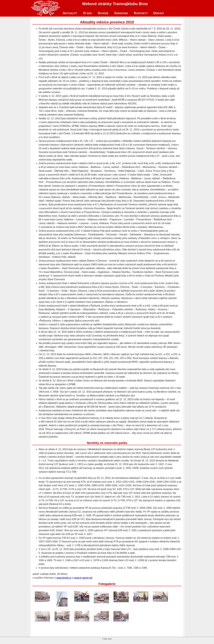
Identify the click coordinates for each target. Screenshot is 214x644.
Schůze (103, 13)
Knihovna (121, 13)
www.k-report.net (83, 578)
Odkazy (159, 13)
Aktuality (70, 13)
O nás (87, 13)
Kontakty (141, 13)
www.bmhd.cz (64, 578)
